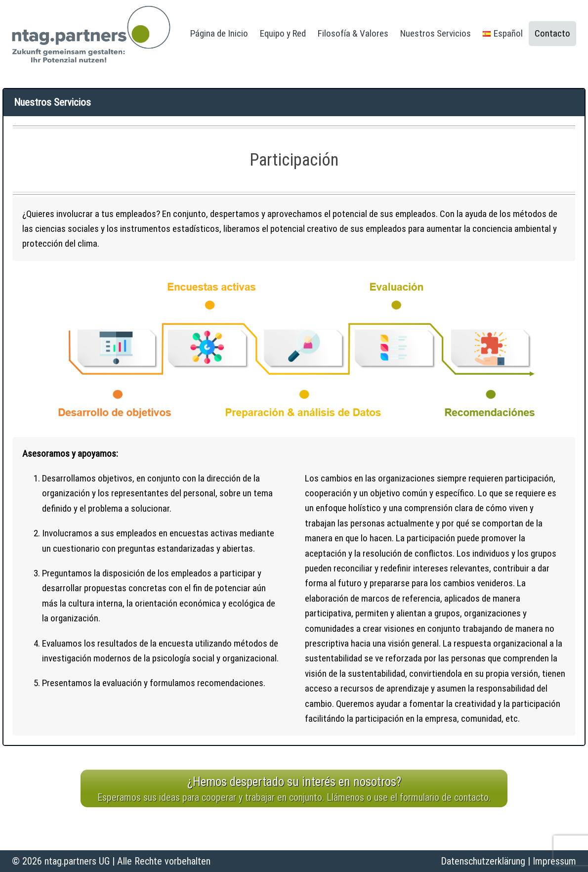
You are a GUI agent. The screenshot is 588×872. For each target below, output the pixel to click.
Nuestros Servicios (436, 33)
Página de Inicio (219, 33)
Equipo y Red (283, 33)
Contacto (552, 33)
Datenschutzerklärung (483, 861)
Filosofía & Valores (353, 33)
